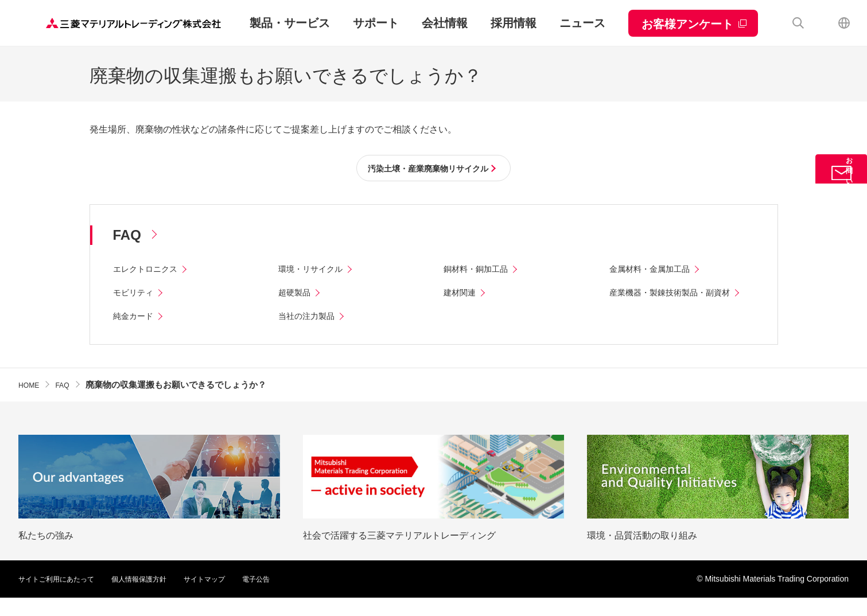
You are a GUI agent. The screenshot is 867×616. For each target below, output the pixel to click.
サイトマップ (230, 597)
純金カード (136, 334)
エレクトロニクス (150, 271)
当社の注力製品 (310, 334)
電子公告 (287, 597)
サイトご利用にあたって (63, 597)
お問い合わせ (841, 192)
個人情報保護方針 (156, 597)
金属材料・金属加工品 (655, 271)
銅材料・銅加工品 (480, 271)
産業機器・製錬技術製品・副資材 (678, 295)
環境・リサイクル (315, 271)
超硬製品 (297, 295)
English (844, 23)
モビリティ (136, 295)
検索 (798, 23)
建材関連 (462, 295)
